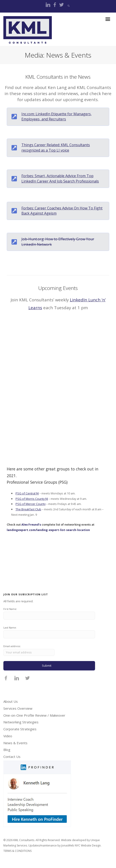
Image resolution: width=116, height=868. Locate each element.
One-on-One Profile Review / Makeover (34, 715)
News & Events (15, 743)
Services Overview (18, 708)
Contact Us (12, 757)
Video (8, 736)
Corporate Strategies (20, 729)
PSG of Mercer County (31, 504)
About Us (11, 701)
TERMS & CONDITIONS (17, 851)
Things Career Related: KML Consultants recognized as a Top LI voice (56, 148)
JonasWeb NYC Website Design (81, 845)
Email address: (29, 650)
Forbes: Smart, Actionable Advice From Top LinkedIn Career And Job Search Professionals (60, 178)
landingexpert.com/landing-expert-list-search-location (48, 530)
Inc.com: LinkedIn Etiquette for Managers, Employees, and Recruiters (57, 117)
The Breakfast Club (28, 509)
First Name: (10, 609)
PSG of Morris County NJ (32, 499)
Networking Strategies (21, 722)
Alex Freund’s (31, 524)
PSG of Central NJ (27, 493)
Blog (7, 750)
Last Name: (10, 628)
